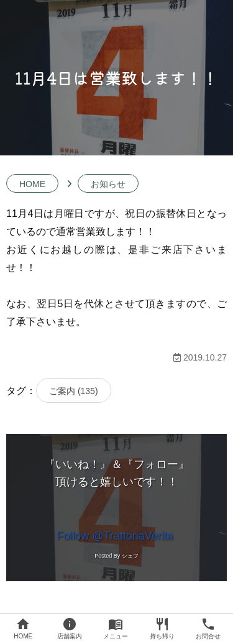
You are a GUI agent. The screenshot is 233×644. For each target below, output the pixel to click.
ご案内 (74, 391)
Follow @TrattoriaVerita (115, 536)
